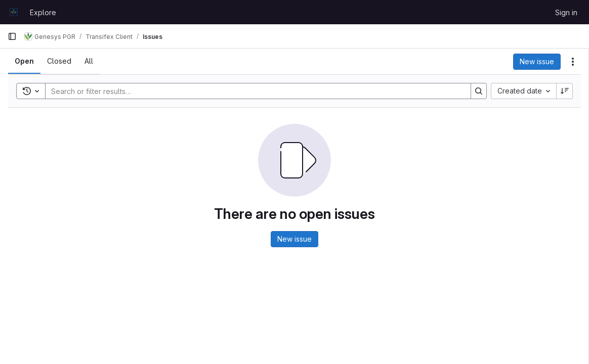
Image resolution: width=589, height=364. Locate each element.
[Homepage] (14, 12)
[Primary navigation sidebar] (12, 36)
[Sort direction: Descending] (565, 91)
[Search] (253, 91)
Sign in (566, 12)
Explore (43, 12)
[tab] (24, 61)
